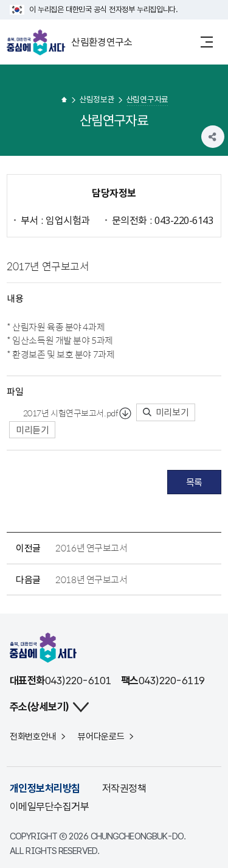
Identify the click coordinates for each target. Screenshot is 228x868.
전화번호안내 (33, 737)
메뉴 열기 (207, 42)
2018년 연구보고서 (91, 579)
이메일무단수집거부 (49, 807)
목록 (194, 482)
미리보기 (166, 412)
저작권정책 (124, 788)
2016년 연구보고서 (91, 548)
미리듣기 (32, 430)
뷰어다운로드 (101, 737)
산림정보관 (97, 99)
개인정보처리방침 (45, 788)
